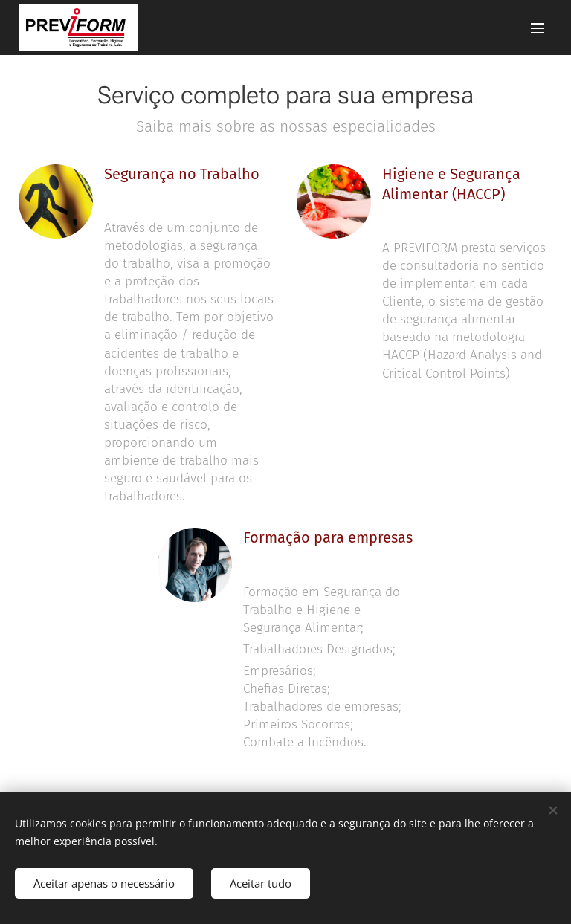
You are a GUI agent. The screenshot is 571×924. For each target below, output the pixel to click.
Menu (538, 28)
